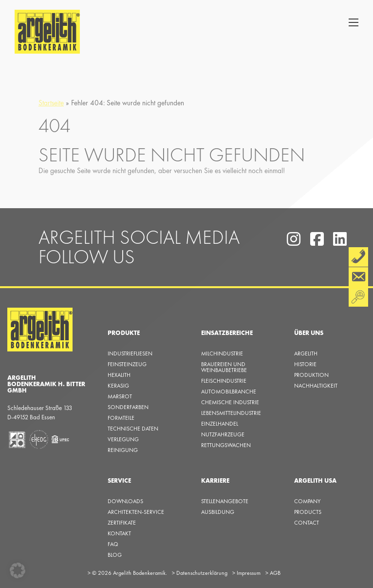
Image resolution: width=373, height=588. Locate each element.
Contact (307, 523)
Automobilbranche (229, 392)
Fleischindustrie (224, 381)
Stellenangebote (225, 501)
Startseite (51, 103)
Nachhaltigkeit (316, 386)
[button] (18, 570)
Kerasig (118, 386)
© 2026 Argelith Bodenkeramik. (127, 573)
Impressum (246, 573)
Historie (305, 364)
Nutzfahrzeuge (223, 434)
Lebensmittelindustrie (231, 413)
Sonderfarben (128, 407)
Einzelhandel (220, 424)
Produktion (311, 375)
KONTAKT (119, 533)
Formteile (121, 418)
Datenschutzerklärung (200, 573)
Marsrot (120, 396)
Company (307, 501)
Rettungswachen (226, 445)
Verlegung (123, 439)
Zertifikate (122, 523)
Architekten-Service (136, 512)
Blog (115, 555)
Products (308, 512)
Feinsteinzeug (127, 364)
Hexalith (119, 375)
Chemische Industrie (230, 402)
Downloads (125, 501)
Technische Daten (133, 429)
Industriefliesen (130, 353)
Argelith (306, 353)
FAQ (113, 544)
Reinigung (123, 450)
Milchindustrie (222, 353)
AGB (273, 573)
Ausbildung (218, 512)
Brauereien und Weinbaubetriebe (224, 367)
